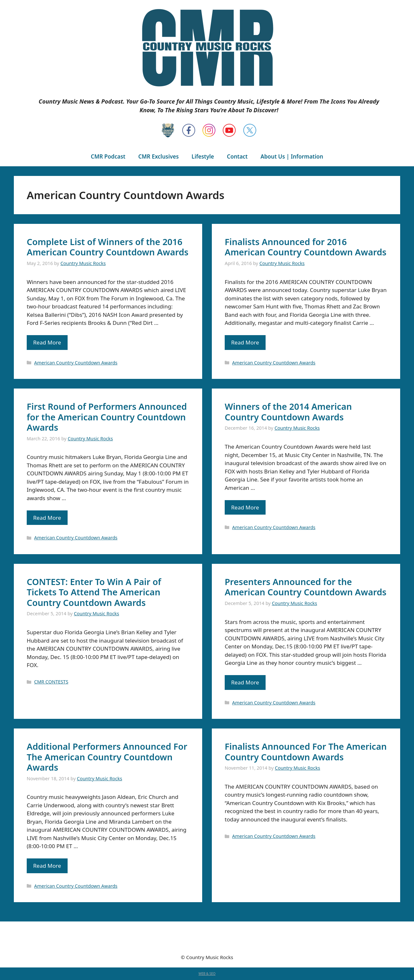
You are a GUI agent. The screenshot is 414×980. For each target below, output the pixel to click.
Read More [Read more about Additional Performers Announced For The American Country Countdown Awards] (47, 866)
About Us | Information (292, 156)
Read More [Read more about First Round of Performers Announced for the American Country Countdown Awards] (47, 518)
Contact (237, 156)
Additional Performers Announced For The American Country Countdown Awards (107, 757)
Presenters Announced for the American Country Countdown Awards (306, 587)
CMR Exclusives (158, 156)
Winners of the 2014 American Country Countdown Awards (288, 412)
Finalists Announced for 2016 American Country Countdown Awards (306, 247)
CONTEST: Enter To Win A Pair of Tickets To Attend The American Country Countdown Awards (94, 592)
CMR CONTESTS (51, 682)
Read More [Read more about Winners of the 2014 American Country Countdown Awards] (245, 507)
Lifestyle (203, 156)
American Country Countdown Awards (76, 363)
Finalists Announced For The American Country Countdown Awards (306, 751)
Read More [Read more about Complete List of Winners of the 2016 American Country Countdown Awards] (47, 342)
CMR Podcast (108, 156)
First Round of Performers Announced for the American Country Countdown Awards (107, 417)
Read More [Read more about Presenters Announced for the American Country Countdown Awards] (245, 682)
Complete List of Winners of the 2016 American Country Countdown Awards (108, 247)
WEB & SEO (207, 974)
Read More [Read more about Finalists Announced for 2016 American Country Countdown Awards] (245, 342)
